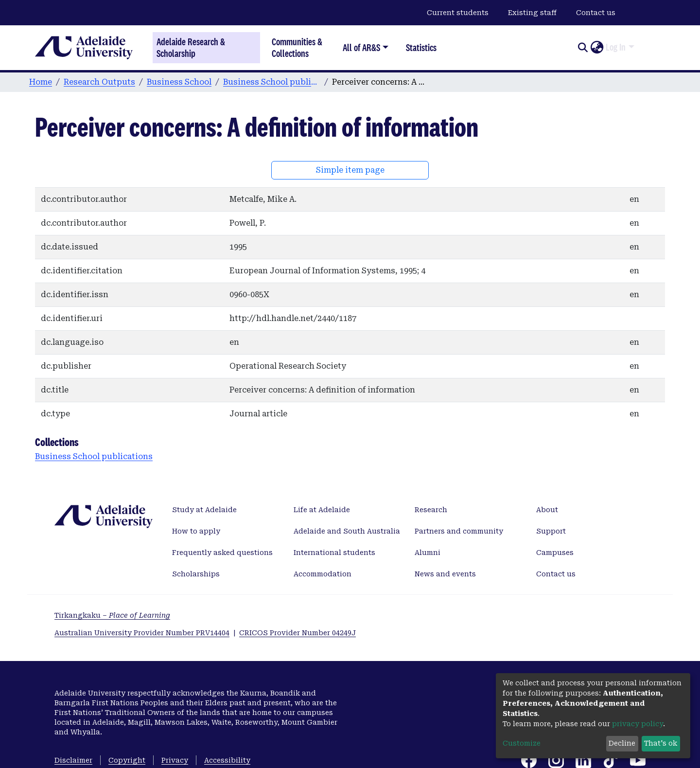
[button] (597, 48)
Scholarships (196, 574)
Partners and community (459, 531)
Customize (522, 743)
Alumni (428, 553)
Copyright (127, 760)
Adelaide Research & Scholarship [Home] (191, 48)
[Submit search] (583, 48)
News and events (445, 574)
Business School (179, 82)
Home (41, 82)
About (547, 510)
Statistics (421, 47)
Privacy (175, 760)
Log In (616, 47)
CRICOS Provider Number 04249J (297, 633)
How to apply (196, 531)
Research (431, 510)
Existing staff (532, 13)
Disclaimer (73, 760)
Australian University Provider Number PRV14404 (142, 633)
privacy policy (638, 724)
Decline (622, 743)
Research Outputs (99, 82)
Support (551, 531)
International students (334, 553)
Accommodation (323, 574)
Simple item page (350, 170)
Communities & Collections (297, 47)
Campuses (555, 553)
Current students (458, 13)
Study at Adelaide (204, 510)
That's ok (661, 743)
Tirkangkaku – (112, 615)
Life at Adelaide (322, 510)
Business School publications (272, 82)
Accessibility (227, 760)
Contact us (596, 13)
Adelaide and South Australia (347, 531)
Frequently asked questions (222, 553)
